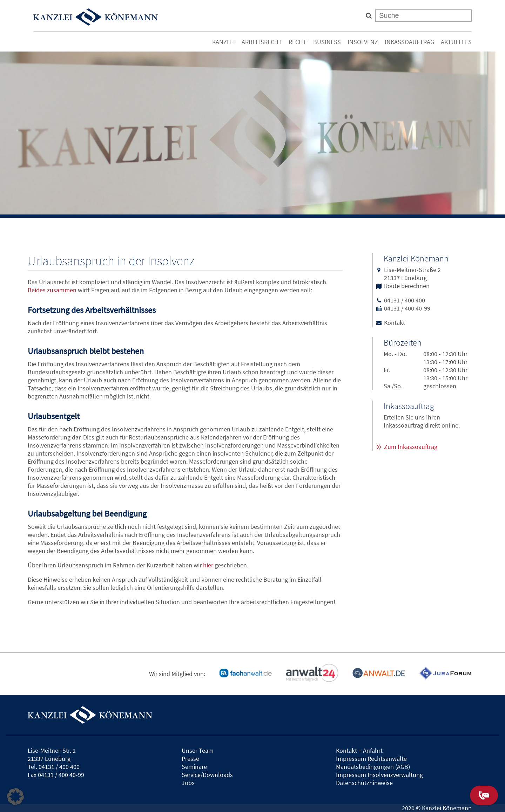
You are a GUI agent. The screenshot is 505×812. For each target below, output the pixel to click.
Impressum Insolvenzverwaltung (379, 775)
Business (327, 42)
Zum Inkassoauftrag (411, 447)
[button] (15, 797)
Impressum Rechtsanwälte (371, 759)
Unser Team (198, 750)
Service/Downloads (207, 775)
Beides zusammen (52, 290)
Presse (190, 759)
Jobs (188, 783)
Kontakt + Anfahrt (359, 750)
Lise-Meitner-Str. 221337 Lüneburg (52, 755)
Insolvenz (363, 42)
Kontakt (395, 323)
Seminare (194, 767)
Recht (298, 42)
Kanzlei (224, 42)
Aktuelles (456, 42)
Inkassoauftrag (409, 42)
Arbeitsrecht (262, 42)
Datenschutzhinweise (364, 783)
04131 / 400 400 (405, 300)
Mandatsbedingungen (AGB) (373, 767)
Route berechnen (407, 286)
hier (208, 565)
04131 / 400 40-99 (407, 308)
